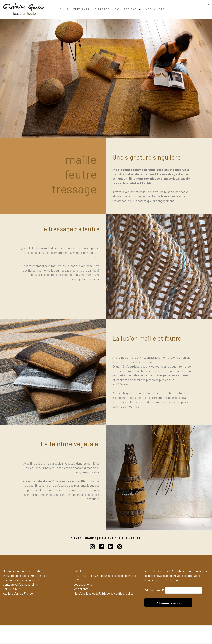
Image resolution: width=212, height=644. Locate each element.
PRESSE (79, 572)
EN (208, 5)
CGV (76, 581)
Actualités (156, 9)
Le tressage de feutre (70, 229)
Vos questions (83, 585)
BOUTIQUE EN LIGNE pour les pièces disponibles (105, 576)
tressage (81, 9)
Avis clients (81, 590)
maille (63, 9)
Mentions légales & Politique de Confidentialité (103, 594)
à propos (102, 9)
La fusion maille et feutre (147, 338)
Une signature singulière (147, 157)
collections (126, 9)
